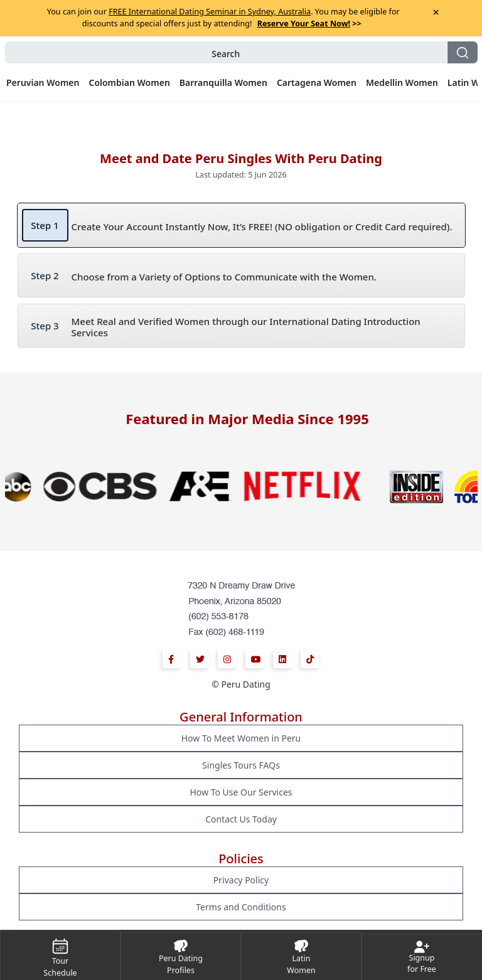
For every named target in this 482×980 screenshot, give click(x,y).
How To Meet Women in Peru (241, 738)
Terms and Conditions (241, 907)
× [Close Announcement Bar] (436, 12)
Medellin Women (402, 83)
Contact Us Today (241, 819)
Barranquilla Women (223, 83)
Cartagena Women (317, 83)
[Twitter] (200, 659)
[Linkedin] (282, 659)
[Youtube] (255, 659)
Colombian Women (129, 83)
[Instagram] (227, 659)
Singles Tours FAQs (241, 765)
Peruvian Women (43, 83)
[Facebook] (172, 659)
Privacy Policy (241, 880)
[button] (241, 52)
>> (309, 24)
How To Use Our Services (241, 792)
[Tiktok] (310, 659)
